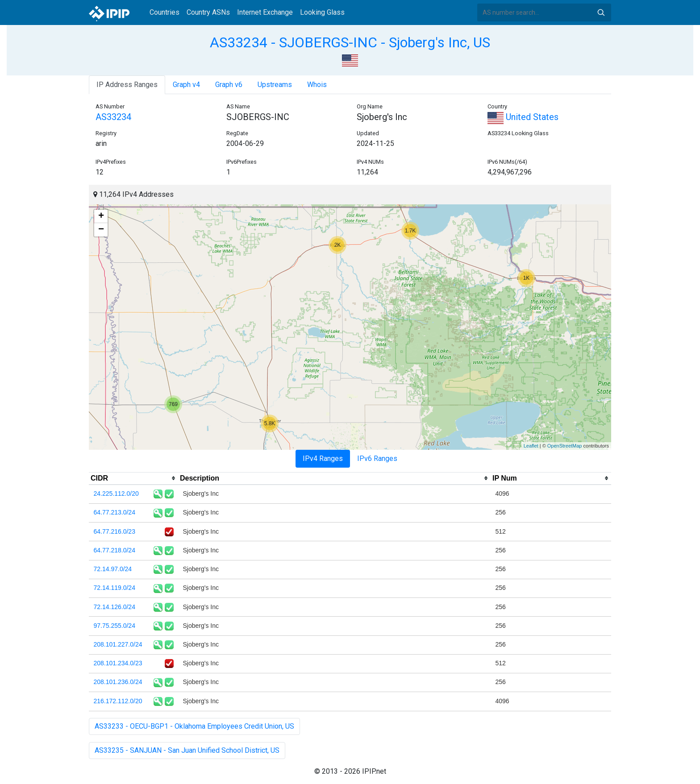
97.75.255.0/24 (115, 626)
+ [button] (101, 216)
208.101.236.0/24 (118, 682)
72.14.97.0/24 (113, 569)
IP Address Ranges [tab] (127, 85)
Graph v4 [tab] (186, 85)
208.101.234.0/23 (118, 663)
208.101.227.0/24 (118, 644)
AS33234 (113, 117)
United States (523, 117)
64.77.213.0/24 (115, 512)
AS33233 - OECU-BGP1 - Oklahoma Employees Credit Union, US (194, 726)
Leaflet (531, 446)
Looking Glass (322, 12)
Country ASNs (208, 12)
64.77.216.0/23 (115, 531)
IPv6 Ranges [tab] (377, 458)
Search (601, 12)
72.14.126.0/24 (115, 607)
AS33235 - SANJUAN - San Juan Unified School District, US (187, 750)
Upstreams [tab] (275, 85)
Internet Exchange (265, 12)
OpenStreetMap (565, 446)
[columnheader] (133, 478)
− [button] (101, 230)
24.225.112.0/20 (116, 494)
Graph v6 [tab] (229, 85)
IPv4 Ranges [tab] (323, 458)
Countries (165, 12)
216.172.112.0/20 (118, 701)
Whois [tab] (317, 85)
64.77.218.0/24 (115, 550)
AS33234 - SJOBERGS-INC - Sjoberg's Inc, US (350, 42)
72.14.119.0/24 (115, 588)
